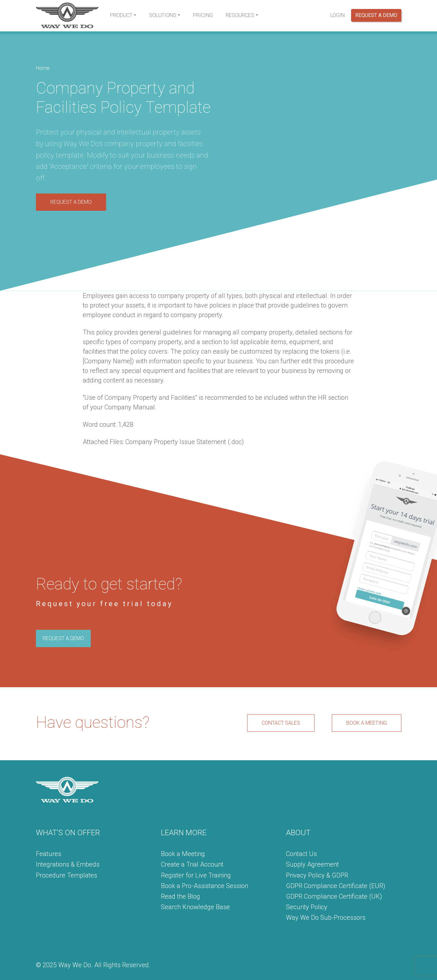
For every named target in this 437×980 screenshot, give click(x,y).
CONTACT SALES (281, 723)
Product (121, 15)
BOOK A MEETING (367, 723)
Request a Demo (376, 15)
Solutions (163, 15)
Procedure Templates (67, 875)
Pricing (203, 15)
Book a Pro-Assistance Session (205, 886)
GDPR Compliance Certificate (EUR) (336, 886)
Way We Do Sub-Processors (326, 918)
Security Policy (307, 907)
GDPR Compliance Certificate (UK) (334, 896)
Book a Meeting (183, 854)
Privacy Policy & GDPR (317, 875)
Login (337, 15)
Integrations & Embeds (68, 864)
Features (49, 854)
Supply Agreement (312, 864)
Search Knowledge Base (195, 907)
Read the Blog (181, 896)
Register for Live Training (196, 875)
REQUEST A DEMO (71, 202)
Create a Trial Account (192, 864)
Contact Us (301, 854)
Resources (240, 15)
